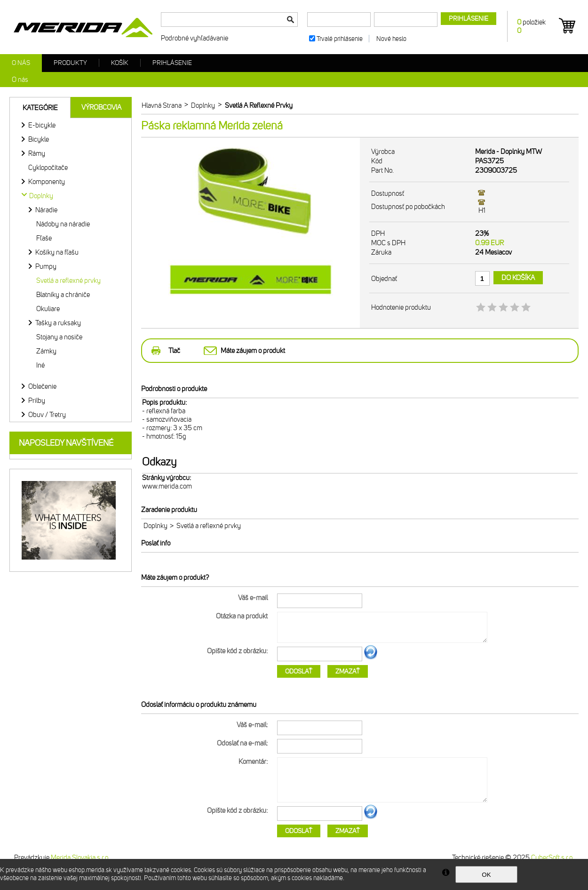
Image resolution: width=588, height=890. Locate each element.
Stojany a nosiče (59, 337)
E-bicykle (42, 125)
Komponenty (47, 182)
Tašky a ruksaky (58, 323)
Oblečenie (42, 386)
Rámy (37, 153)
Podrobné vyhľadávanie (195, 38)
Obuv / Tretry (47, 415)
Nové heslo (391, 39)
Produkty (70, 63)
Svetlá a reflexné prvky (68, 281)
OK (486, 875)
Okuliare (48, 309)
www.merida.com (167, 486)
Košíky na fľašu (57, 252)
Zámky (46, 351)
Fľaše (44, 238)
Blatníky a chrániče (63, 295)
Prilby (37, 401)
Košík (120, 63)
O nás (21, 63)
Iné (40, 365)
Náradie (46, 210)
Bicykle (39, 139)
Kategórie (40, 108)
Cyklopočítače (48, 168)
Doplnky (155, 526)
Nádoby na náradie (63, 224)
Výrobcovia (101, 107)
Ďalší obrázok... (371, 658)
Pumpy (46, 266)
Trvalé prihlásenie (340, 39)
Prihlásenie (172, 63)
